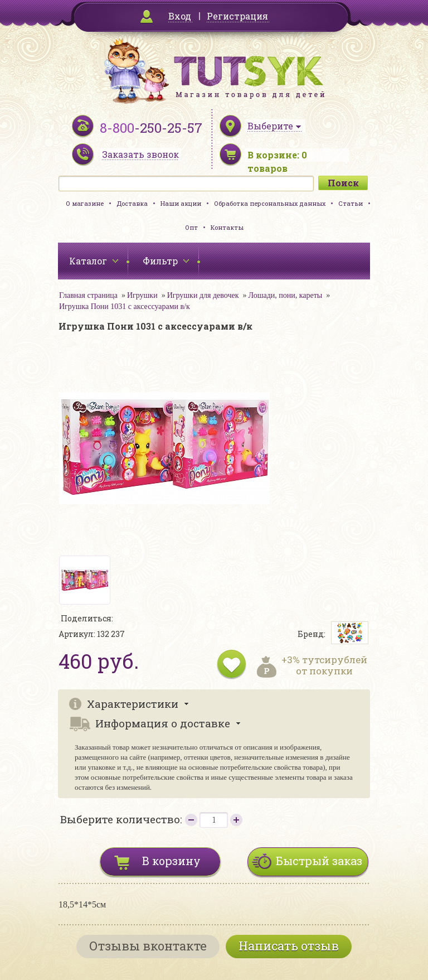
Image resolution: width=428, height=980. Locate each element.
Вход (180, 16)
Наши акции (181, 203)
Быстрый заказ (319, 861)
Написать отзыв (289, 946)
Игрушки (142, 295)
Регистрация (237, 16)
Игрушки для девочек (203, 295)
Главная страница (88, 295)
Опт (191, 227)
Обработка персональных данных (270, 203)
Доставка (132, 203)
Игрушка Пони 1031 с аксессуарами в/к (125, 306)
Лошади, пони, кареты (286, 295)
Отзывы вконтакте (148, 946)
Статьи (351, 203)
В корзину (171, 861)
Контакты (227, 227)
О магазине (85, 203)
